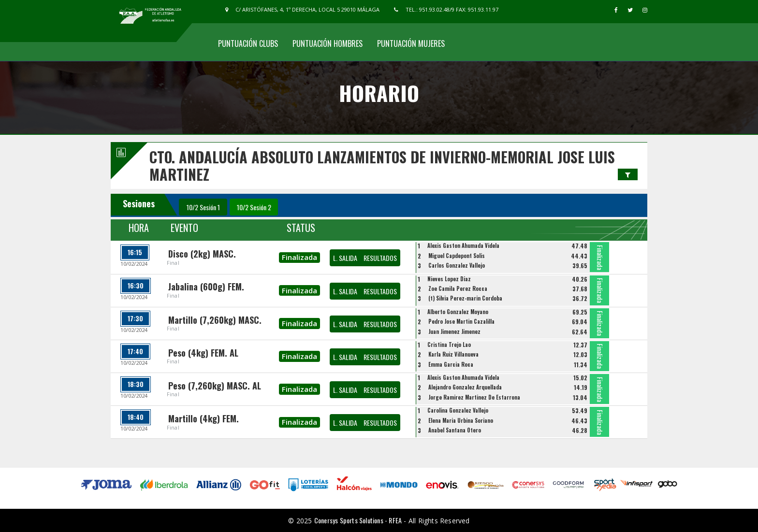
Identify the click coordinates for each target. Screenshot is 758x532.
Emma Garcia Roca (451, 364)
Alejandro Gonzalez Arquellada (465, 387)
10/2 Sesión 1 (203, 207)
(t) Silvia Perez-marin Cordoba (465, 298)
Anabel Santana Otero (455, 430)
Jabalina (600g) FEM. (206, 287)
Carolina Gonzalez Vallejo (458, 410)
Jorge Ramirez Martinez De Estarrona (474, 397)
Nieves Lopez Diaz (449, 279)
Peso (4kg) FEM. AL (203, 353)
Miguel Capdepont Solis (457, 256)
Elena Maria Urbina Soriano (461, 420)
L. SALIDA (345, 258)
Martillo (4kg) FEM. (204, 418)
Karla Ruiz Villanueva (453, 354)
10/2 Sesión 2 (254, 207)
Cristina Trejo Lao (449, 345)
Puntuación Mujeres (411, 43)
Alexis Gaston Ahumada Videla (463, 245)
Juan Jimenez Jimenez (454, 331)
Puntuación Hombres (328, 43)
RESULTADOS (380, 258)
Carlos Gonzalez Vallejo (457, 265)
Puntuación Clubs (248, 43)
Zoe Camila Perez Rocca (458, 288)
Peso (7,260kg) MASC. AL (215, 386)
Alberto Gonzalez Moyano (458, 312)
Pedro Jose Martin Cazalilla (461, 321)
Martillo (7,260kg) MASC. (215, 320)
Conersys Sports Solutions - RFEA (358, 520)
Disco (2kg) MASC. (202, 254)
